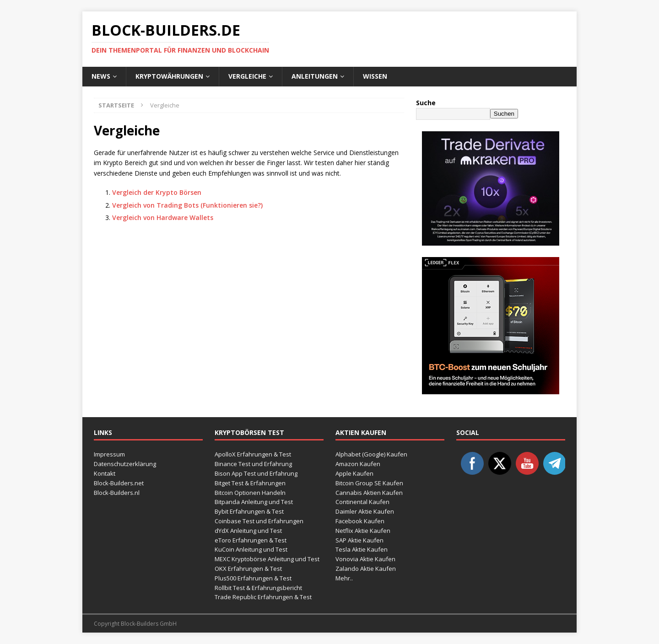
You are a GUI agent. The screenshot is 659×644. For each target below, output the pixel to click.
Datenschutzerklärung (125, 464)
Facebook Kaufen (360, 521)
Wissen (375, 76)
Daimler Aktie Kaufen (365, 511)
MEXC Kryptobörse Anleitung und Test (267, 559)
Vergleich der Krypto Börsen (157, 192)
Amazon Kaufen (358, 464)
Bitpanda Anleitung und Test (254, 502)
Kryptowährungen (169, 76)
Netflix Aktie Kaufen (363, 531)
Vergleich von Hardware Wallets (163, 217)
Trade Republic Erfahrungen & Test (263, 597)
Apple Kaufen (354, 473)
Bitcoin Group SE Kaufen (369, 483)
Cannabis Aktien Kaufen (369, 493)
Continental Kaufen (362, 502)
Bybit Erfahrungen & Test (249, 511)
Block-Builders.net (119, 483)
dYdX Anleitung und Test (248, 531)
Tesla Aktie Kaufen (362, 549)
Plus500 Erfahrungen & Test (253, 578)
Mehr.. (344, 578)
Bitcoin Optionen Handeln (250, 493)
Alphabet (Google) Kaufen (371, 454)
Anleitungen (315, 76)
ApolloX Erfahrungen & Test (253, 454)
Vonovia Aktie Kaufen (365, 559)
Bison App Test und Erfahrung (256, 473)
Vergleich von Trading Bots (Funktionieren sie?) (187, 205)
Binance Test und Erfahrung (253, 464)
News (101, 76)
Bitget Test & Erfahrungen (250, 483)
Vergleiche (247, 76)
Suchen (504, 114)
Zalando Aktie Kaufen (366, 569)
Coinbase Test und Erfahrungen (259, 521)
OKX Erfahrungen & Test (248, 569)
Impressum (109, 454)
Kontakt (105, 473)
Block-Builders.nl (117, 493)
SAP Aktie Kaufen (359, 540)
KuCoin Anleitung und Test (251, 549)
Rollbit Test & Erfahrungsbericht (258, 588)
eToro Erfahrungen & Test (251, 540)
